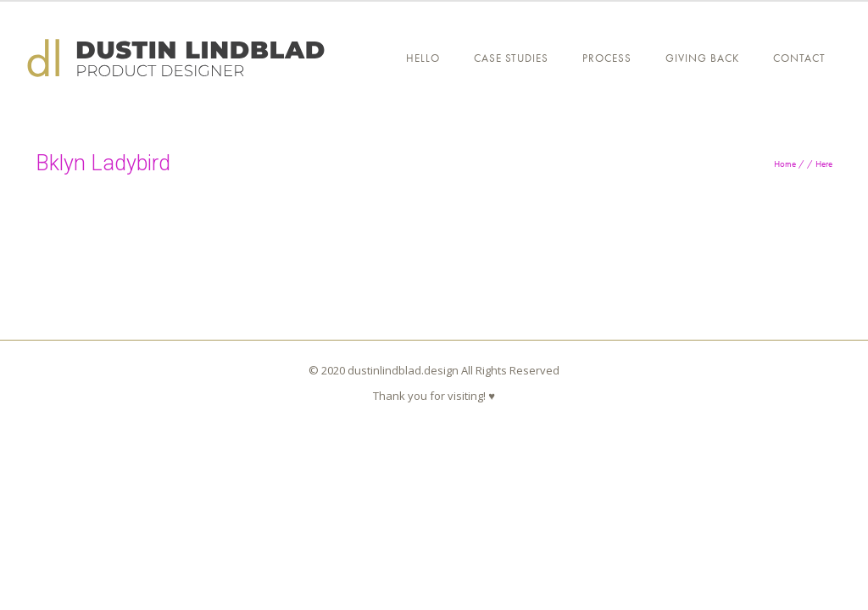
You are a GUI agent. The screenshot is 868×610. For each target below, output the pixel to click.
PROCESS (607, 58)
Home (785, 164)
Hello (423, 58)
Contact (799, 58)
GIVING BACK (702, 58)
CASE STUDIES (511, 58)
